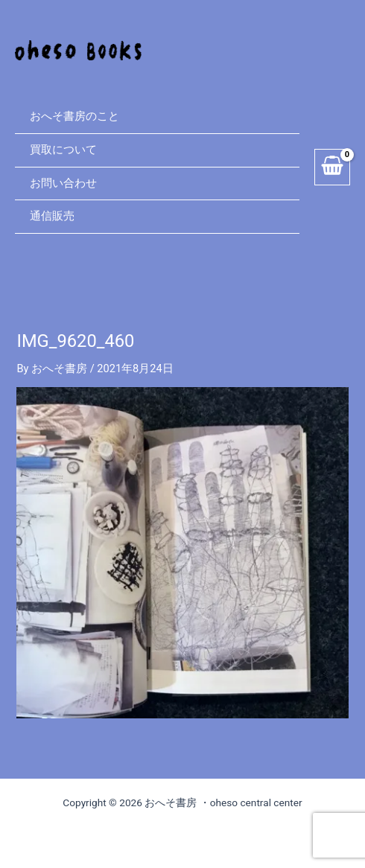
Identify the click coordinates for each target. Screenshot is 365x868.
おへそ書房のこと (74, 116)
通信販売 (52, 216)
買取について (63, 150)
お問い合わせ (63, 183)
